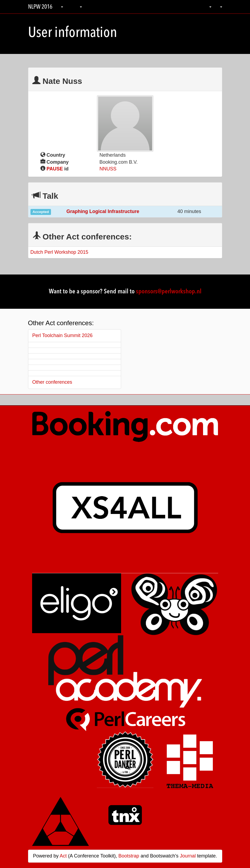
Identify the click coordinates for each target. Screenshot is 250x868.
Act (63, 856)
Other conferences (52, 382)
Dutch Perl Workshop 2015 (59, 252)
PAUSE (55, 169)
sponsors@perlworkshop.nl (169, 292)
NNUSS (108, 169)
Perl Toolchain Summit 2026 (63, 335)
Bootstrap (129, 856)
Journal (188, 856)
